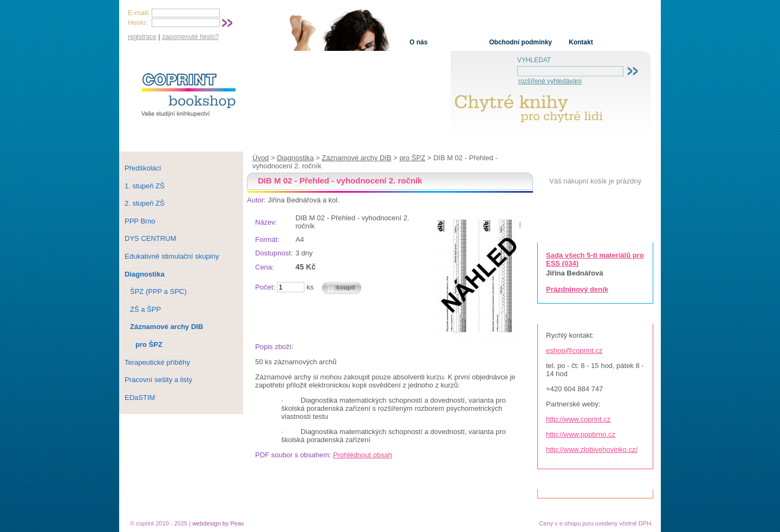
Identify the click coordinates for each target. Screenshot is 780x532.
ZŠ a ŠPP (145, 309)
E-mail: (139, 13)
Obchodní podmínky (521, 42)
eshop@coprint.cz (574, 350)
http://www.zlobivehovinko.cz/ (592, 449)
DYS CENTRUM (150, 238)
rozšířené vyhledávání (550, 81)
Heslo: (138, 22)
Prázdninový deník (577, 289)
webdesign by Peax (218, 523)
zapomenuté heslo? (190, 37)
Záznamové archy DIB (357, 158)
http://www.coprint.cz (578, 419)
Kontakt (581, 42)
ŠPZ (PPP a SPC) (158, 291)
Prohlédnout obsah (363, 455)
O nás (418, 42)
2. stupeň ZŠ (145, 203)
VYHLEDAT (534, 60)
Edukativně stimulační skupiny (172, 256)
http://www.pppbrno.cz (581, 434)
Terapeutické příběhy (157, 362)
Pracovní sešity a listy (158, 380)
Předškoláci (143, 168)
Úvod (261, 158)
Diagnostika (295, 158)
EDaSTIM (140, 398)
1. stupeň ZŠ (145, 186)
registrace (142, 37)
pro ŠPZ (412, 158)
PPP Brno (140, 221)
